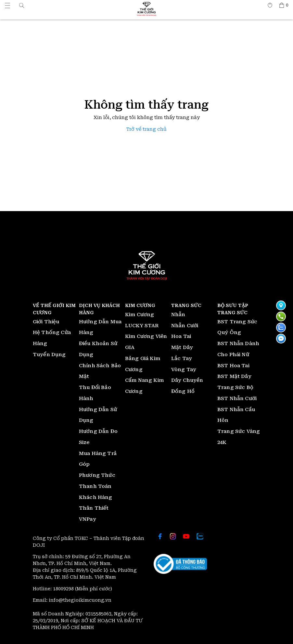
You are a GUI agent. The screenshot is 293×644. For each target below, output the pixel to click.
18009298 (64, 589)
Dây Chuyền (187, 380)
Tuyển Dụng (49, 355)
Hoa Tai (181, 336)
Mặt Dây (182, 347)
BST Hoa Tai (233, 366)
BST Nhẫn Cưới (237, 398)
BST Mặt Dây (234, 376)
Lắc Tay (182, 358)
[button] (22, 5)
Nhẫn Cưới (185, 326)
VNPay (88, 519)
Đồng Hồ (183, 391)
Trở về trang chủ (146, 129)
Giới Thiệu (46, 322)
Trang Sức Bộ (235, 387)
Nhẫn (178, 315)
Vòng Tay (184, 369)
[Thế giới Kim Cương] (7, 5)
